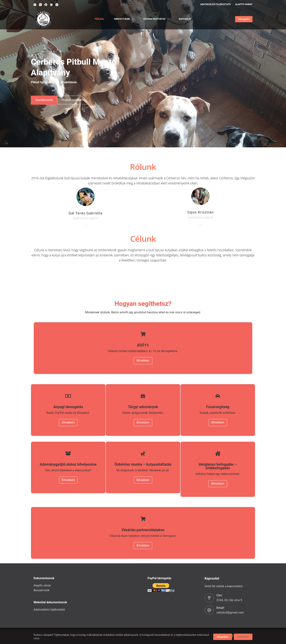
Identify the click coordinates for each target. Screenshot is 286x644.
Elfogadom (223, 637)
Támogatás (244, 19)
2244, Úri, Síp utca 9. (230, 600)
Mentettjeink (124, 19)
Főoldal (99, 19)
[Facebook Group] (51, 5)
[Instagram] (57, 5)
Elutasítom (243, 637)
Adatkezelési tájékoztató (216, 4)
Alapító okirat (244, 4)
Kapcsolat (185, 19)
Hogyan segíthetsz (157, 19)
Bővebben (143, 361)
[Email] (35, 5)
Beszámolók (42, 590)
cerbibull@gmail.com (230, 613)
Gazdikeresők (44, 100)
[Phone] (40, 5)
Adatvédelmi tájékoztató (49, 610)
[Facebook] (46, 5)
